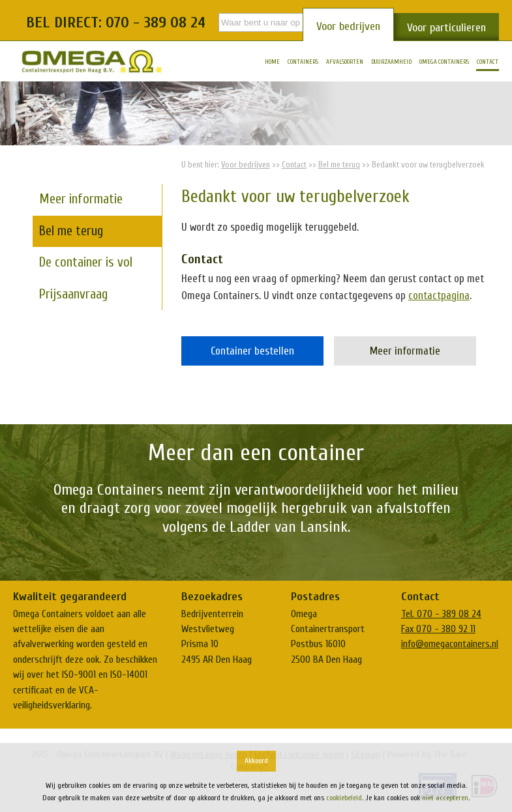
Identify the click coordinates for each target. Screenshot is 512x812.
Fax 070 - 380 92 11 (438, 629)
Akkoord (256, 761)
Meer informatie (405, 351)
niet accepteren (445, 798)
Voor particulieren (446, 28)
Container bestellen (252, 351)
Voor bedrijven (348, 26)
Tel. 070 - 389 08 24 (441, 614)
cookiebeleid (344, 798)
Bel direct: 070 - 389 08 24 (116, 22)
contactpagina (439, 296)
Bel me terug (339, 165)
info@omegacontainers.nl (450, 644)
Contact (294, 165)
